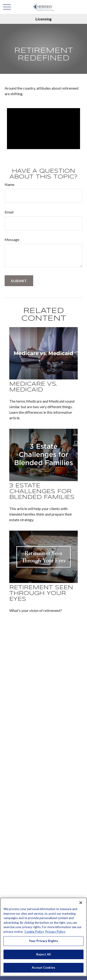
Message (12, 240)
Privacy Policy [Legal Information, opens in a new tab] (55, 932)
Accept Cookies (43, 967)
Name (10, 184)
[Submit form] (19, 281)
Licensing (43, 19)
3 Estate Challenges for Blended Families (42, 492)
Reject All (43, 954)
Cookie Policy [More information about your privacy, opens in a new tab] (34, 932)
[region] (43, 937)
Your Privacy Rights (43, 941)
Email (9, 212)
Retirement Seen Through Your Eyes (41, 593)
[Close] (81, 903)
